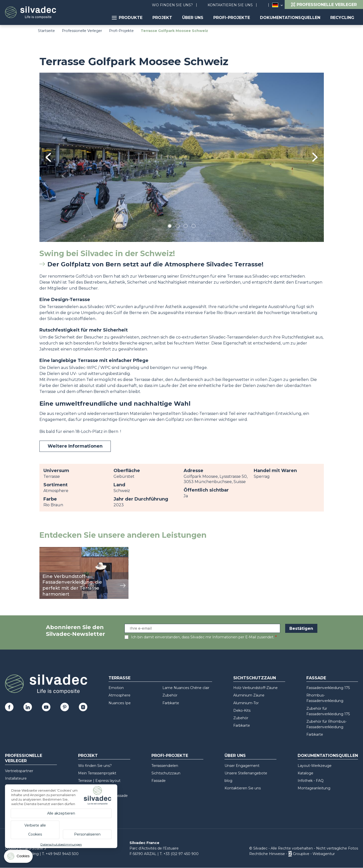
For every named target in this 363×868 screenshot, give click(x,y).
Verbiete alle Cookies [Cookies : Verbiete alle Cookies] (35, 830)
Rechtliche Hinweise (267, 854)
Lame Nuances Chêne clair (186, 688)
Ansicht (47, 550)
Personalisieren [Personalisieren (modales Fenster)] (87, 834)
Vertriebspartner (19, 771)
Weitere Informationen (75, 446)
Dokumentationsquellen (290, 18)
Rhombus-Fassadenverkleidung (325, 698)
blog (228, 781)
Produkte (127, 18)
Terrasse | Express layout (99, 781)
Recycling (342, 18)
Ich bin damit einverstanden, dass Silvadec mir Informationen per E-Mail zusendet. (203, 637)
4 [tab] (194, 227)
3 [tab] (186, 227)
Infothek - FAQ (311, 781)
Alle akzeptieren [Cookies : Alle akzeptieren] (61, 813)
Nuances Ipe (120, 703)
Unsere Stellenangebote (246, 773)
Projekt (162, 18)
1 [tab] (170, 227)
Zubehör (170, 695)
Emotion (116, 688)
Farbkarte (171, 703)
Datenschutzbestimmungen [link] (61, 844)
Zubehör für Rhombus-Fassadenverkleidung (326, 724)
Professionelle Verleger (82, 31)
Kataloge (305, 773)
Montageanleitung (314, 788)
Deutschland (275, 5)
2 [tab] (178, 227)
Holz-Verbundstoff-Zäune (255, 688)
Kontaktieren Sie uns (230, 5)
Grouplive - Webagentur (314, 854)
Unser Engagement (242, 766)
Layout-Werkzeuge (315, 766)
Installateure (16, 778)
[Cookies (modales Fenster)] (19, 857)
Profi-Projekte (232, 18)
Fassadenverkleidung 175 (328, 688)
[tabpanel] (182, 157)
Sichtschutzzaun (255, 678)
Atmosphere (120, 695)
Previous (48, 157)
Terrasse (120, 678)
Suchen (265, 5)
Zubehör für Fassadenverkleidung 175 (328, 711)
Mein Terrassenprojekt (97, 773)
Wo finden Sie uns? (172, 5)
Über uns (193, 18)
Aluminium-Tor (246, 703)
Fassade (316, 678)
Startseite (46, 31)
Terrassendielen (165, 766)
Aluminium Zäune (249, 695)
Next (315, 157)
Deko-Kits (242, 710)
